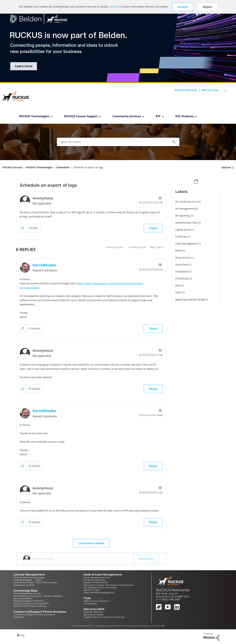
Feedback (19, 617)
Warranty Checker (93, 615)
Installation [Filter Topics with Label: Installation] (182, 271)
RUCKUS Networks (173, 590)
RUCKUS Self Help (186, 90)
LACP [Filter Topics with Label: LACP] (178, 292)
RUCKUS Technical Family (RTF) (31, 604)
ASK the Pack (210, 90)
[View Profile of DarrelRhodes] (44, 265)
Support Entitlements (96, 582)
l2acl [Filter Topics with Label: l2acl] (178, 285)
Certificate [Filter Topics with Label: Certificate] (181, 237)
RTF (158, 116)
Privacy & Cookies (132, 626)
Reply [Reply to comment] (153, 328)
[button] (183, 7)
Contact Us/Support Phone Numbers (34, 615)
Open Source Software (96, 601)
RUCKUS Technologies (34, 116)
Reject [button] (207, 7)
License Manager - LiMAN (27, 580)
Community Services (127, 116)
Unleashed (63, 167)
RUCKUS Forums (12, 167)
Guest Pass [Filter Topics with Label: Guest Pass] (181, 265)
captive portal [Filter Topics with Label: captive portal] (183, 230)
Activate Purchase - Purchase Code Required (109, 585)
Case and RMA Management (99, 593)
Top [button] (22, 635)
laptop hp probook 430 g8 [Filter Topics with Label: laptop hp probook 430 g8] (190, 299)
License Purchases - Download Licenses (36, 582)
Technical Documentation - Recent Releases (38, 596)
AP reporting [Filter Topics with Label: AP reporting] (182, 216)
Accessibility (90, 604)
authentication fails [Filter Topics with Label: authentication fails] (186, 223)
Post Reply (146, 559)
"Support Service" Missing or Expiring (104, 617)
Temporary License (24, 585)
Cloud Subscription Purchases (100, 587)
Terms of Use (118, 626)
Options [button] (226, 167)
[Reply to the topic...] (83, 559)
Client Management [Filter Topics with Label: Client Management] (186, 244)
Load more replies (91, 543)
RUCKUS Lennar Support (81, 116)
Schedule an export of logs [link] (88, 167)
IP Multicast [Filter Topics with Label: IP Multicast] (182, 278)
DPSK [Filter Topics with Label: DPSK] (178, 251)
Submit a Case (91, 590)
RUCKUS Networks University (30, 606)
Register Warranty (94, 612)
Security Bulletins (23, 598)
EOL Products (185, 116)
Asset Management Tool (97, 578)
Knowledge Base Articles (27, 593)
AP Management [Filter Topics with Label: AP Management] (185, 209)
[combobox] (118, 142)
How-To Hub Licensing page (29, 578)
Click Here (115, 7)
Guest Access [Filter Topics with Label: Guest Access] (183, 258)
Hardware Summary (95, 580)
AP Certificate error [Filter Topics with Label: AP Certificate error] (186, 202)
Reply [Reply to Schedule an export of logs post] (153, 228)
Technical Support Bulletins (29, 601)
